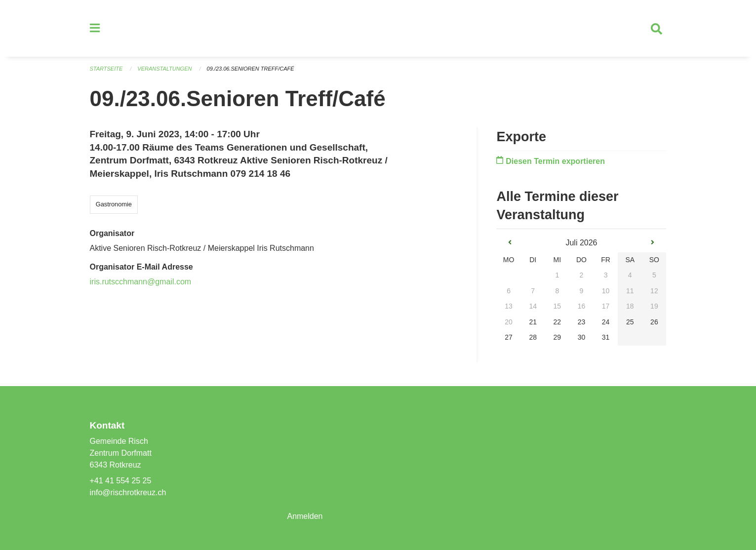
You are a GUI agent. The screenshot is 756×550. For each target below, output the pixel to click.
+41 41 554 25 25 (121, 481)
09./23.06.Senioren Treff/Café (251, 69)
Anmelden (305, 516)
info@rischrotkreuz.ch (128, 492)
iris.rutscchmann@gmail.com (141, 282)
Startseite (106, 69)
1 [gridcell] (557, 275)
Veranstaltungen (164, 69)
